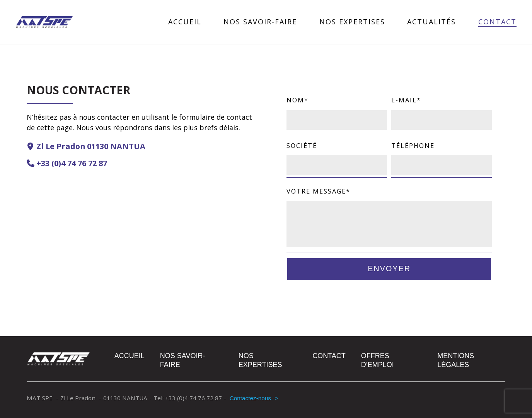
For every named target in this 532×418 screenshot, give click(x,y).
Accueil (185, 22)
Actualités (431, 22)
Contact (497, 22)
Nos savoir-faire (260, 22)
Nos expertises (352, 22)
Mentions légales (456, 360)
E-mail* (442, 110)
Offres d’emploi (378, 360)
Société (337, 155)
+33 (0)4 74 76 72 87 (72, 163)
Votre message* (389, 218)
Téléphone (442, 155)
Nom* (337, 110)
